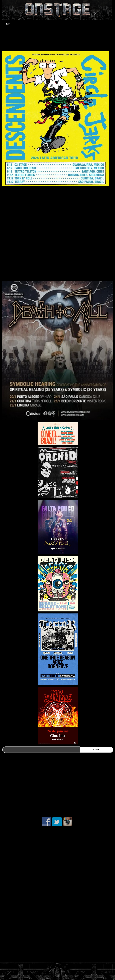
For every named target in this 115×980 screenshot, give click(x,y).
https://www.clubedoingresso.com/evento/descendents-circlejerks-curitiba (39, 235)
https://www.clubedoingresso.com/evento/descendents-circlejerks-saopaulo (40, 274)
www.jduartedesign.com (76, 37)
